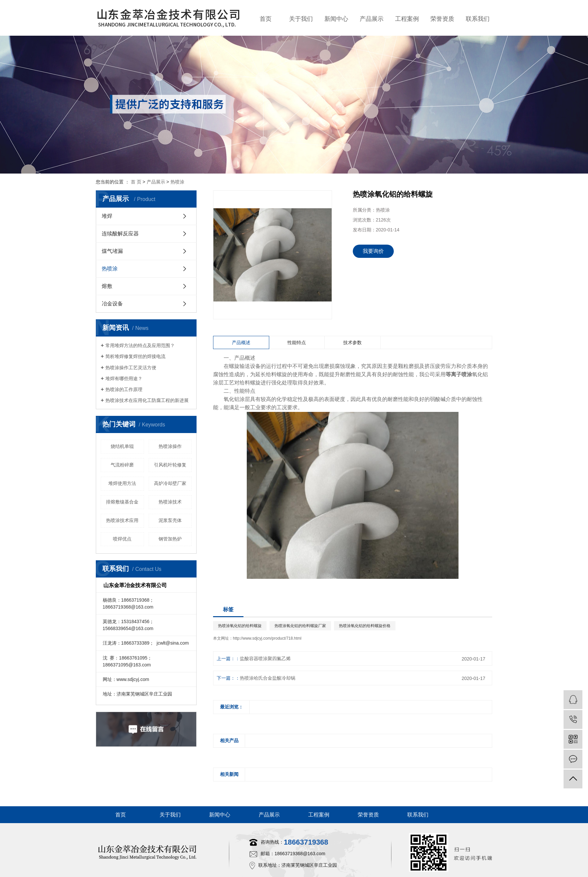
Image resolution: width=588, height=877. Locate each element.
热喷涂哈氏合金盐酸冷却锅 (268, 678)
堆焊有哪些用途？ (124, 379)
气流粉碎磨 (122, 465)
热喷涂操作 (170, 446)
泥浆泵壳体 (170, 520)
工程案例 (407, 19)
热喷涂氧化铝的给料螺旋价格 (365, 626)
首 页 (136, 182)
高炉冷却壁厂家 (170, 483)
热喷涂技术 (170, 502)
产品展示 (372, 19)
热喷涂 (177, 182)
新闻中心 (336, 19)
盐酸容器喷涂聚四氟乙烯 (265, 658)
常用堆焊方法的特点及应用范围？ (140, 345)
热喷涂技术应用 (122, 520)
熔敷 (107, 286)
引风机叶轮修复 (170, 465)
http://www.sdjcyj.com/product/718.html (267, 638)
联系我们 (478, 19)
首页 (266, 19)
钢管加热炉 (170, 539)
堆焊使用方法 (122, 483)
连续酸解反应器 (120, 234)
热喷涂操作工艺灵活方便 (131, 368)
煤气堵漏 (112, 251)
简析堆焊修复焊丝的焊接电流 (135, 356)
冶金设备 (112, 304)
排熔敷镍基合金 (122, 502)
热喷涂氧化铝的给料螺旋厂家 (300, 626)
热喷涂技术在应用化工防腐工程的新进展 (147, 400)
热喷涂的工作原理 (124, 389)
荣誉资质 (442, 19)
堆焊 (107, 216)
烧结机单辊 (122, 446)
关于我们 (301, 19)
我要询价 (373, 251)
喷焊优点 (122, 539)
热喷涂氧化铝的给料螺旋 (240, 626)
